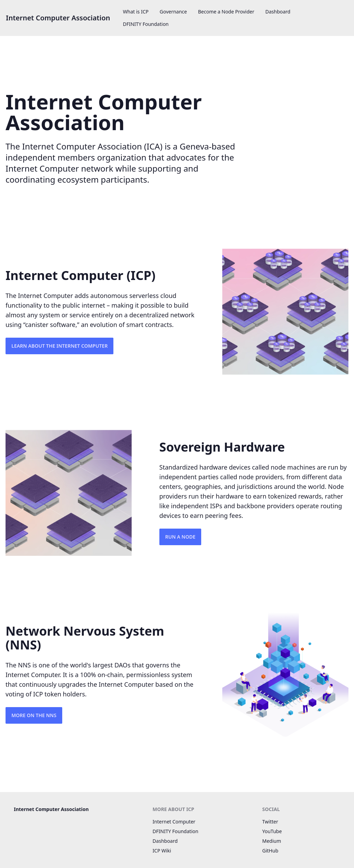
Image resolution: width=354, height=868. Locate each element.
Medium (272, 841)
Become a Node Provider (226, 12)
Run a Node (180, 537)
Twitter (270, 822)
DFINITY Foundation (146, 24)
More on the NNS (34, 715)
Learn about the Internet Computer (59, 346)
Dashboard (278, 12)
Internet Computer (174, 822)
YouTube (272, 831)
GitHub (271, 851)
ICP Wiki (162, 851)
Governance (173, 12)
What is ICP (136, 12)
